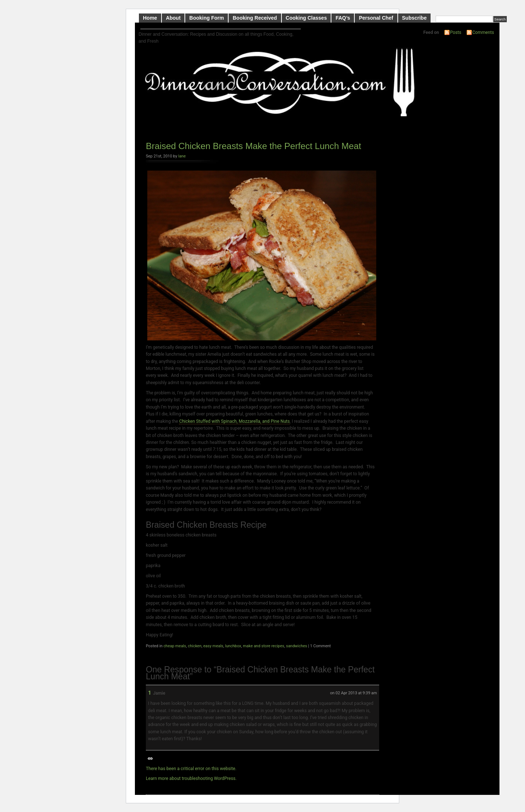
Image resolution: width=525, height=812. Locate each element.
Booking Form (207, 18)
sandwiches (297, 646)
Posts (456, 32)
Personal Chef (376, 18)
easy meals (213, 646)
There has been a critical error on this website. (191, 769)
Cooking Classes (306, 18)
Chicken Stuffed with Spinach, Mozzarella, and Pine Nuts (234, 421)
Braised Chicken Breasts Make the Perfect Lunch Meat (254, 146)
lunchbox (233, 646)
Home (150, 18)
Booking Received (255, 18)
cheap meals (175, 646)
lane (182, 156)
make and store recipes (263, 646)
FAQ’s (343, 18)
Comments (483, 32)
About (173, 18)
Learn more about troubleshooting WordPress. (191, 778)
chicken (195, 646)
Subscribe (415, 18)
